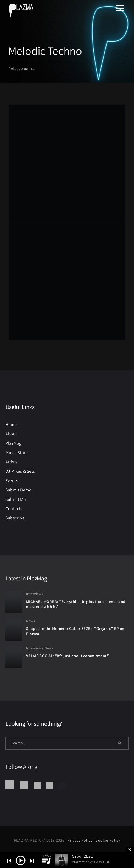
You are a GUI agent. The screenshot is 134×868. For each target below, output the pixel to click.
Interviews (35, 594)
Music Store (17, 453)
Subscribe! (16, 518)
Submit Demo (19, 490)
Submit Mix (16, 499)
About (11, 434)
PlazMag (14, 443)
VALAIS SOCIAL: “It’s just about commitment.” (68, 656)
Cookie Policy (108, 840)
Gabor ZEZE (82, 856)
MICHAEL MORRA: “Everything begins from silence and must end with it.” (76, 604)
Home (11, 425)
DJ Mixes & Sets (20, 471)
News (30, 621)
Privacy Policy (80, 840)
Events (12, 481)
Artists (12, 462)
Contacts (14, 509)
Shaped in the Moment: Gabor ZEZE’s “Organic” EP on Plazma (75, 631)
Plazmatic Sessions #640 (91, 862)
